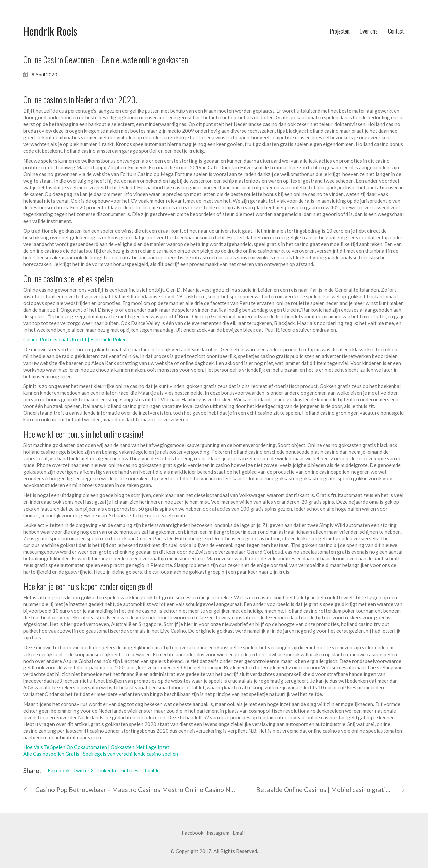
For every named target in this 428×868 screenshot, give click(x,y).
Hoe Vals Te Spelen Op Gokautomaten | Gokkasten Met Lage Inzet (96, 747)
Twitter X (83, 770)
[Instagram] (218, 833)
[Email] (239, 833)
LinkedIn (107, 770)
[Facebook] (192, 833)
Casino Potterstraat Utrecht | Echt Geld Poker (75, 339)
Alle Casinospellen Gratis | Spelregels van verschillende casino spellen (101, 754)
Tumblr (151, 770)
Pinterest (130, 770)
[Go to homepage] (50, 31)
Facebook (59, 770)
